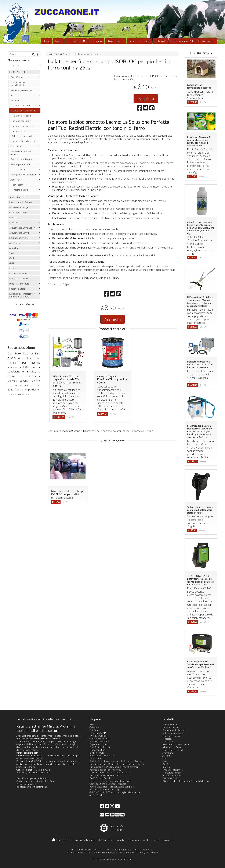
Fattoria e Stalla (17, 289)
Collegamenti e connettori (23, 174)
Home (46, 41)
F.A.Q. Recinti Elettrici (100, 778)
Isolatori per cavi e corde (87, 54)
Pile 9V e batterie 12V (21, 90)
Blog (132, 41)
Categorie (94, 727)
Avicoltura (14, 248)
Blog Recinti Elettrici (100, 747)
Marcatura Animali (18, 278)
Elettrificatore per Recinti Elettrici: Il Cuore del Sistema (117, 764)
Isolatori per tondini (22, 121)
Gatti (12, 263)
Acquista (146, 99)
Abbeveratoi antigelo (20, 207)
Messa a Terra (18, 169)
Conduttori (16, 146)
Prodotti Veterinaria (19, 273)
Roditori (13, 268)
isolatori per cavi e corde (126, 453)
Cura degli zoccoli (18, 212)
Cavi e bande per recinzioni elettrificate (36, 781)
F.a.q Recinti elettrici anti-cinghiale (106, 789)
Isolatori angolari (20, 131)
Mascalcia (14, 217)
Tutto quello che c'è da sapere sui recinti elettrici (114, 767)
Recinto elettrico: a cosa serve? (105, 770)
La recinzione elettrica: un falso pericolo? (110, 772)
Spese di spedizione (99, 741)
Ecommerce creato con (113, 859)
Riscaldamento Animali (21, 202)
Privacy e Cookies (98, 736)
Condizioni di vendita (100, 738)
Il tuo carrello (76, 41)
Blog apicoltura (97, 753)
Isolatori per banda (21, 105)
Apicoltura (14, 243)
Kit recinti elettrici (19, 190)
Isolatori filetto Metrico (24, 141)
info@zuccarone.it (149, 852)
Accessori (15, 180)
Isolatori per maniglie (22, 126)
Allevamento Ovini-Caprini (22, 228)
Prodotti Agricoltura (19, 284)
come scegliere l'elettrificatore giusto (193, 41)
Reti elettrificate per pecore (21, 153)
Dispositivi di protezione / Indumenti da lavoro (22, 295)
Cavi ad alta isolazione (21, 159)
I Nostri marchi (115, 41)
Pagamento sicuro (98, 744)
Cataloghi (161, 41)
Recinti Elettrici (55, 54)
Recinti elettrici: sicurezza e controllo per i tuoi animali (116, 761)
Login (58, 41)
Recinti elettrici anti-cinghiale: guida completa (112, 787)
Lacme (149, 453)
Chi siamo (96, 41)
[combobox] (24, 65)
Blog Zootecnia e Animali (102, 755)
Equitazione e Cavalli (20, 238)
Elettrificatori (17, 77)
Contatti (145, 41)
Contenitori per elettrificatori (18, 84)
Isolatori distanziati (21, 116)
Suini (12, 253)
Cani (11, 258)
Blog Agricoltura (97, 750)
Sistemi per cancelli (20, 164)
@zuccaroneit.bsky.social (38, 772)
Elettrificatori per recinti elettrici (33, 778)
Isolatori (68, 54)
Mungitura (14, 222)
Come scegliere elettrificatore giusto (108, 784)
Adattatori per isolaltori (24, 136)
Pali (12, 95)
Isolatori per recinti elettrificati (32, 787)
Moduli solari (17, 185)
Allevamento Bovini (19, 233)
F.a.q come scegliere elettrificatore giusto (110, 781)
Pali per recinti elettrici (28, 784)
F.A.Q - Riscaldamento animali (104, 775)
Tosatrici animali (17, 197)
